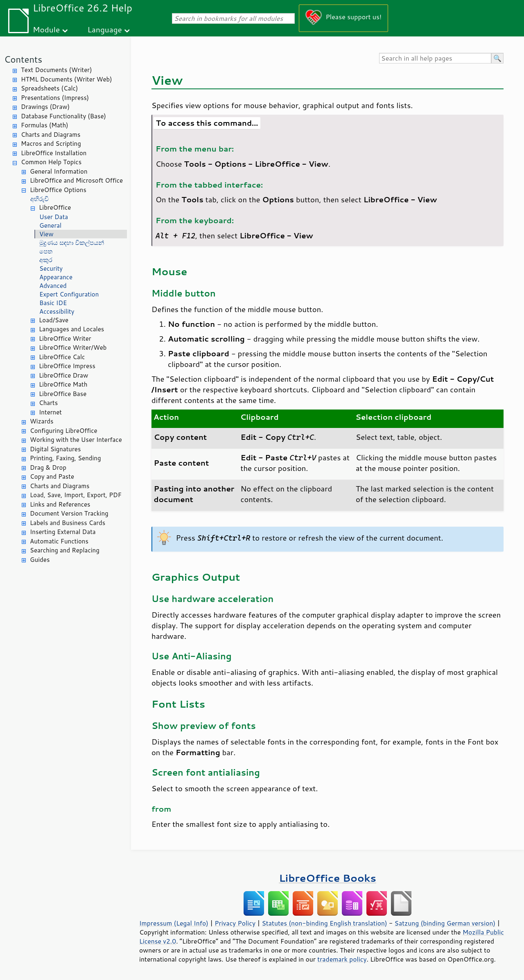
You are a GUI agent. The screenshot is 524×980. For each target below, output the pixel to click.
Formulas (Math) (45, 125)
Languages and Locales (71, 329)
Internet (50, 412)
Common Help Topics (51, 162)
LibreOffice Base (63, 394)
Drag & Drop (48, 467)
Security (51, 268)
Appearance (56, 277)
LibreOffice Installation (54, 153)
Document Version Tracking (69, 513)
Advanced (53, 286)
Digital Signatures (55, 449)
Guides (40, 560)
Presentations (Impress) (55, 98)
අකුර (46, 260)
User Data (54, 217)
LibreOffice (55, 207)
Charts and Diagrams (51, 135)
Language (105, 29)
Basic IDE (53, 303)
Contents (23, 59)
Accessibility (57, 311)
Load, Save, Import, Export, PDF (76, 495)
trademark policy (342, 959)
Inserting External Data (63, 532)
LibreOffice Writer (65, 338)
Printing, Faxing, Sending (65, 458)
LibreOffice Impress (67, 366)
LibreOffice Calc (62, 357)
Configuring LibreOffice (64, 431)
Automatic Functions (59, 541)
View (46, 234)
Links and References (60, 504)
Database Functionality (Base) (63, 116)
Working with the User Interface (76, 440)
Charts (48, 403)
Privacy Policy (235, 923)
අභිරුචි (40, 199)
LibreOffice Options (58, 190)
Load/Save (54, 320)
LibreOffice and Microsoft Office (76, 180)
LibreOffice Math (63, 384)
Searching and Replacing (65, 550)
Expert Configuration (69, 294)
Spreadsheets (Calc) (49, 88)
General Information (59, 171)
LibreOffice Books (327, 878)
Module (46, 29)
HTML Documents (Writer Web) (67, 79)
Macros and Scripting (51, 144)
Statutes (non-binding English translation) (324, 923)
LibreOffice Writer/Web (73, 347)
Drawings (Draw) (45, 107)
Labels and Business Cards (68, 523)
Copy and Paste (52, 476)
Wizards (42, 421)
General (50, 225)
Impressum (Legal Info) (174, 923)
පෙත (46, 251)
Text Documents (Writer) (56, 70)
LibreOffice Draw (63, 375)
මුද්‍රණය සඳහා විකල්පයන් (72, 243)
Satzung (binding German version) (445, 923)
